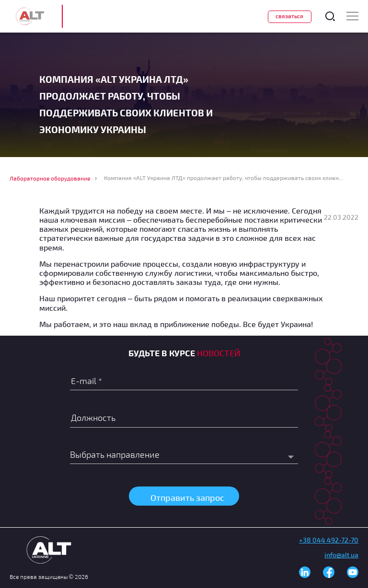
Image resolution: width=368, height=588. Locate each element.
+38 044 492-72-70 (329, 540)
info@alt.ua (341, 555)
